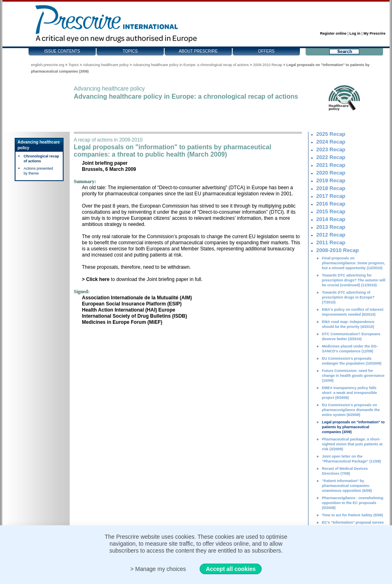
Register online (333, 33)
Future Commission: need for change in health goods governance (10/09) (353, 376)
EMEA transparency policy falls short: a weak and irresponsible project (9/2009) (349, 393)
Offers (266, 51)
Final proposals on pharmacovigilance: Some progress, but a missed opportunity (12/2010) (353, 263)
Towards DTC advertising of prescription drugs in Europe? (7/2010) (348, 297)
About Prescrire (198, 51)
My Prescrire (374, 33)
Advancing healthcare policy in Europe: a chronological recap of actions (191, 65)
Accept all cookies (231, 569)
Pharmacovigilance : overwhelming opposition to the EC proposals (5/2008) (353, 503)
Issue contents (62, 51)
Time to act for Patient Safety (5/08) (352, 515)
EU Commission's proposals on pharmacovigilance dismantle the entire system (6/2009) (351, 410)
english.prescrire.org (48, 65)
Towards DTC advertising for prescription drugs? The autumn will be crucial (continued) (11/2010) (354, 280)
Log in (355, 33)
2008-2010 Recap (268, 65)
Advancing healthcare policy (106, 65)
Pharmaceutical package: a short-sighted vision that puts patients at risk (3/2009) (352, 444)
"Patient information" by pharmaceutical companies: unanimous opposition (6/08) (347, 486)
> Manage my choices (158, 569)
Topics (130, 51)
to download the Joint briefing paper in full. (142, 279)
